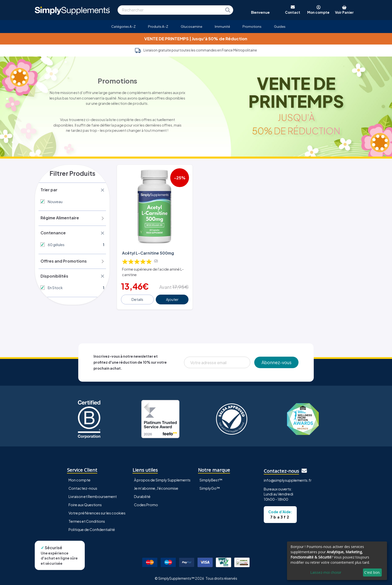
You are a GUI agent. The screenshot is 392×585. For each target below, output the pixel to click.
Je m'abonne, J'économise (156, 486)
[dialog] (337, 561)
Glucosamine (191, 26)
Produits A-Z (158, 26)
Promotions (252, 26)
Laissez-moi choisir (326, 572)
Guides (280, 26)
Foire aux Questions (85, 502)
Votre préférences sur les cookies (97, 511)
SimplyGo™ (210, 486)
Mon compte (79, 478)
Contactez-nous (83, 486)
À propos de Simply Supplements (162, 478)
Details (138, 297)
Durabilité (142, 494)
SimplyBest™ (211, 478)
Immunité (222, 26)
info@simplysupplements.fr (288, 478)
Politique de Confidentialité (92, 527)
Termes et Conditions (87, 519)
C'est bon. (372, 572)
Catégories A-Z (123, 26)
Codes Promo (146, 502)
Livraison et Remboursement (93, 494)
